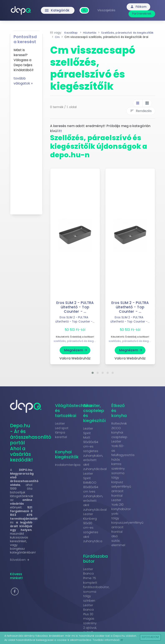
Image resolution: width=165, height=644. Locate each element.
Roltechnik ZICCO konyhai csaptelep (119, 434)
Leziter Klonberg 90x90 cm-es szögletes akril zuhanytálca (93, 532)
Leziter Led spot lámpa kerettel (62, 434)
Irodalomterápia (68, 469)
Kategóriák (58, 10)
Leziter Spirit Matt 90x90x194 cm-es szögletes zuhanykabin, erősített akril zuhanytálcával (95, 453)
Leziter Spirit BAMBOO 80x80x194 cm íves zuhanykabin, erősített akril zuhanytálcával (95, 496)
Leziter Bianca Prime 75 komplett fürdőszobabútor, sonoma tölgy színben (96, 589)
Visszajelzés (107, 10)
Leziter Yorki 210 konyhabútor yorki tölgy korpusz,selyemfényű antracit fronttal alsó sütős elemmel (127, 527)
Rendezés (141, 115)
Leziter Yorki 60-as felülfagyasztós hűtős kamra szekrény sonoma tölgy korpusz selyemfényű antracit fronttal (123, 473)
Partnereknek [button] (142, 14)
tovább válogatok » (23, 81)
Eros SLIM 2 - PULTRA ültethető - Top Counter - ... (75, 311)
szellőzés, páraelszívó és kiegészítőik (79, 345)
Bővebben (20, 564)
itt (60, 135)
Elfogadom (150, 637)
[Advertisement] (26, 149)
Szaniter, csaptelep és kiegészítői (94, 417)
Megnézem (76, 354)
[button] (93, 377)
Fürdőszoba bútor (96, 563)
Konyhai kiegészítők (67, 459)
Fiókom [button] (139, 7)
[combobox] (85, 8)
